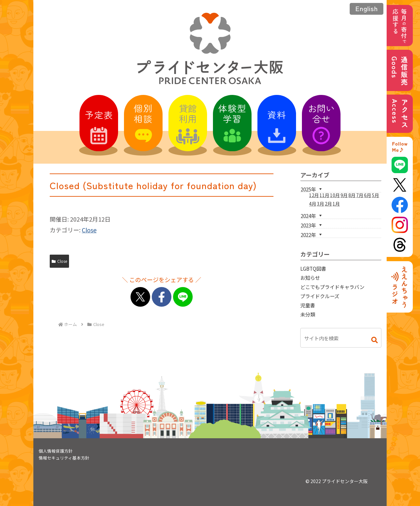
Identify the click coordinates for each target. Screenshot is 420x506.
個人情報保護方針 (56, 451)
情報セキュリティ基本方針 (64, 458)
